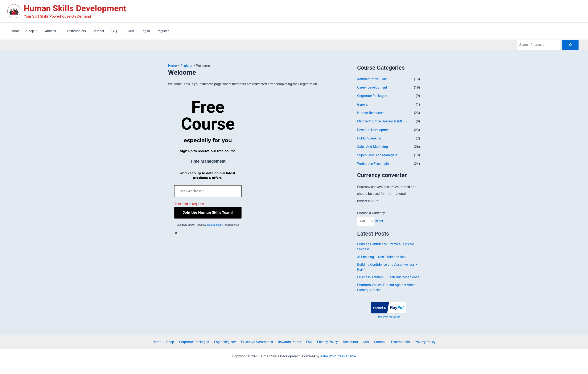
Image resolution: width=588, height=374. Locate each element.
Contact (373, 342)
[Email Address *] (208, 191)
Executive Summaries (260, 342)
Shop (179, 342)
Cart (361, 342)
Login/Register (230, 342)
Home (167, 342)
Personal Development (374, 129)
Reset (379, 221)
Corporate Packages (372, 96)
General (363, 104)
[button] (36, 31)
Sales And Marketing (373, 146)
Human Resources (371, 113)
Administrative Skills (372, 79)
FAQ (309, 342)
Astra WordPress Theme (338, 356)
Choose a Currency (371, 212)
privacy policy (215, 225)
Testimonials (392, 342)
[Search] (570, 45)
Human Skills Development (75, 8)
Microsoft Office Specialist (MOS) (382, 121)
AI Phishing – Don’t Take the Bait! (382, 257)
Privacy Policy (326, 342)
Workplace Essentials (373, 163)
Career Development (372, 87)
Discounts (347, 342)
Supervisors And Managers (377, 155)
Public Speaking (369, 138)
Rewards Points (291, 342)
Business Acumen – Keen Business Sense (388, 277)
